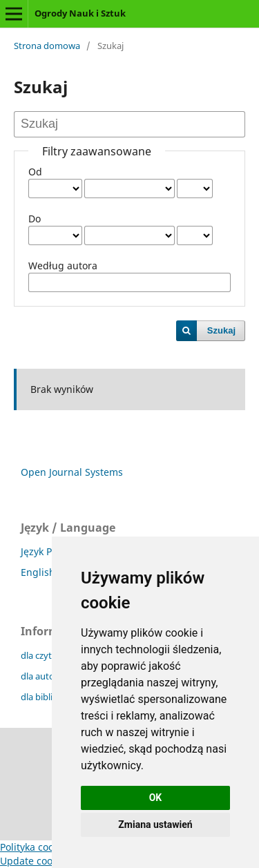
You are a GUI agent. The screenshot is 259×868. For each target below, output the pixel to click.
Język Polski (47, 551)
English (38, 572)
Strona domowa (47, 46)
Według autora (63, 266)
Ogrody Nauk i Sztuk (80, 13)
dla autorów (46, 676)
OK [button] (156, 798)
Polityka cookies (36, 847)
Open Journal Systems (72, 472)
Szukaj (221, 330)
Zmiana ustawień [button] (155, 824)
